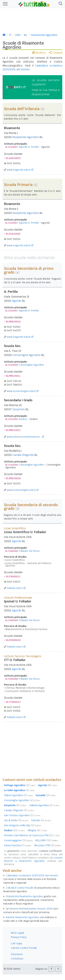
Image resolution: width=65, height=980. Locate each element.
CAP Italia (16, 944)
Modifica (39, 53)
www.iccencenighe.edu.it (21, 391)
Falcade (41, 820)
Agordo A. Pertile (29, 147)
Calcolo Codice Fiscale (24, 948)
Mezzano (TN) (48, 845)
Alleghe (37, 830)
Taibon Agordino (18, 795)
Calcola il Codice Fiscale (20, 888)
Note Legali (18, 933)
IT (10, 35)
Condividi (56, 53)
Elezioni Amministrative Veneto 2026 (31, 909)
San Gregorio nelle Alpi (23, 825)
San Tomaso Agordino (22, 815)
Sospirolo (19, 409)
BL (26, 35)
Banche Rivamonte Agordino (22, 917)
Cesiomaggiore (18, 840)
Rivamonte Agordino (44, 35)
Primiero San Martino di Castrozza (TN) (32, 835)
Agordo (17, 301)
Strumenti (17, 954)
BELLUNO (47, 840)
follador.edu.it (15, 588)
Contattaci (17, 959)
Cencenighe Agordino (27, 355)
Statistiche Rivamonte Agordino (25, 896)
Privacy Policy (19, 937)
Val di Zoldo (16, 820)
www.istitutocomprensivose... (24, 437)
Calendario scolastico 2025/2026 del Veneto (32, 875)
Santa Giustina (18, 845)
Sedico (23, 419)
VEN (18, 35)
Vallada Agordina (44, 805)
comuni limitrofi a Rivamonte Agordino (33, 859)
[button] (60, 4)
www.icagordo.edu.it (19, 170)
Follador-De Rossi (29, 551)
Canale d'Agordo (23, 455)
